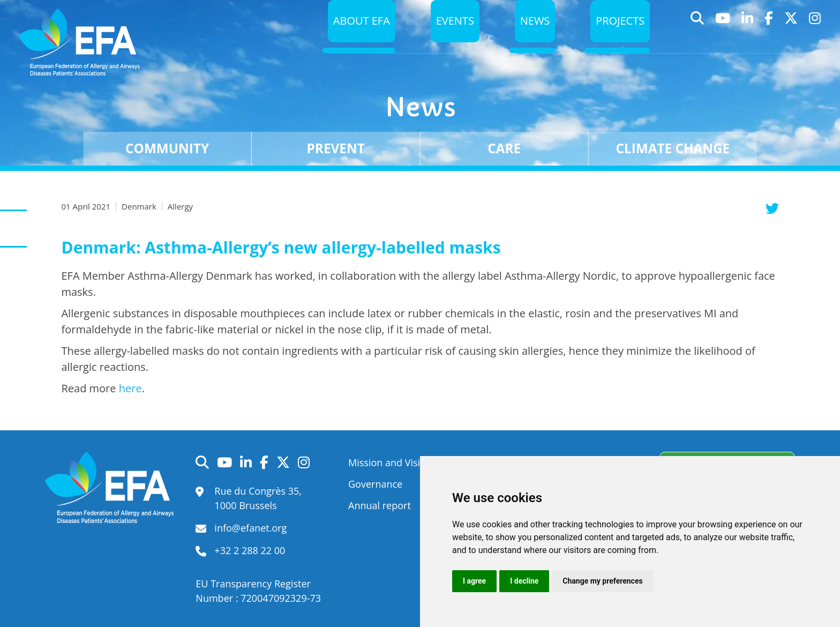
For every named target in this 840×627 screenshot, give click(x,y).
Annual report (380, 505)
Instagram (815, 39)
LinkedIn (748, 39)
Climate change (673, 148)
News (531, 39)
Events (449, 39)
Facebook (769, 39)
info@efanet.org (250, 528)
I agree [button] (474, 581)
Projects (619, 39)
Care (504, 148)
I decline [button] (524, 581)
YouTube (723, 39)
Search (697, 39)
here (130, 388)
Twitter (791, 39)
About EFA (353, 39)
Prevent (336, 148)
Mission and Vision (390, 462)
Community (167, 148)
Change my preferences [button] (602, 581)
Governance (375, 484)
